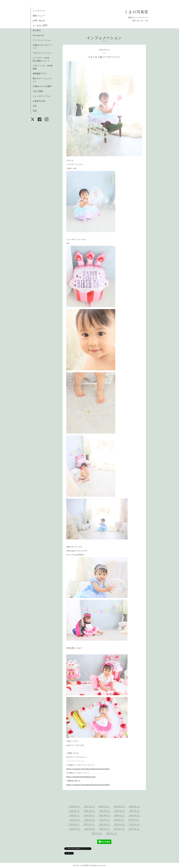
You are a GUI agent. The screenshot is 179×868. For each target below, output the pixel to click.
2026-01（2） (90, 806)
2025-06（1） (135, 806)
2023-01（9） (90, 829)
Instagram (38, 35)
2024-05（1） (75, 820)
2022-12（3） (105, 829)
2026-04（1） (75, 806)
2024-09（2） (89, 815)
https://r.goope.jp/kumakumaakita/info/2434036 (88, 785)
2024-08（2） (105, 815)
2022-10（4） (119, 829)
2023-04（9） (120, 824)
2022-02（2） (112, 833)
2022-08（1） (134, 829)
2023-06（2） (105, 824)
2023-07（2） (89, 824)
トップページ (39, 11)
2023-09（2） (134, 820)
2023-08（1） (74, 824)
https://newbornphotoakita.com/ (81, 777)
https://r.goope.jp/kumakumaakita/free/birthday (88, 769)
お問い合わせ (39, 20)
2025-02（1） (120, 811)
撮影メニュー (39, 16)
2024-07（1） (120, 815)
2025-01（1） (135, 811)
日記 (35, 106)
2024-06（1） (134, 815)
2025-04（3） (90, 811)
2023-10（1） (119, 820)
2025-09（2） (120, 806)
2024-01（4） (90, 820)
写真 (35, 111)
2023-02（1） (75, 829)
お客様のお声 (39, 101)
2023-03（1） (135, 824)
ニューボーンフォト (42, 96)
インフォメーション (42, 40)
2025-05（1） (75, 811)
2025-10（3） (105, 806)
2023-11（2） (105, 820)
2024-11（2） (75, 815)
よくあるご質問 (40, 25)
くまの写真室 (136, 12)
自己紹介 (37, 30)
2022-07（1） (97, 833)
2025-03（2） (105, 811)
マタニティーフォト (42, 53)
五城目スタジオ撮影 (42, 86)
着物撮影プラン (40, 73)
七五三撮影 (38, 91)
